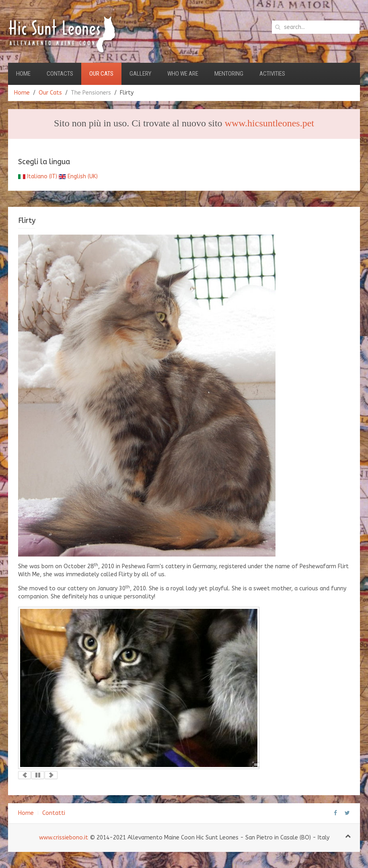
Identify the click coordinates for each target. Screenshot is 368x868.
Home (23, 74)
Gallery (140, 74)
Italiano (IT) (38, 176)
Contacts (60, 74)
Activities (272, 74)
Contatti (54, 813)
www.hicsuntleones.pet (269, 123)
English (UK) (78, 176)
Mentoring (229, 74)
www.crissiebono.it (64, 838)
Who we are (183, 74)
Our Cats (101, 74)
